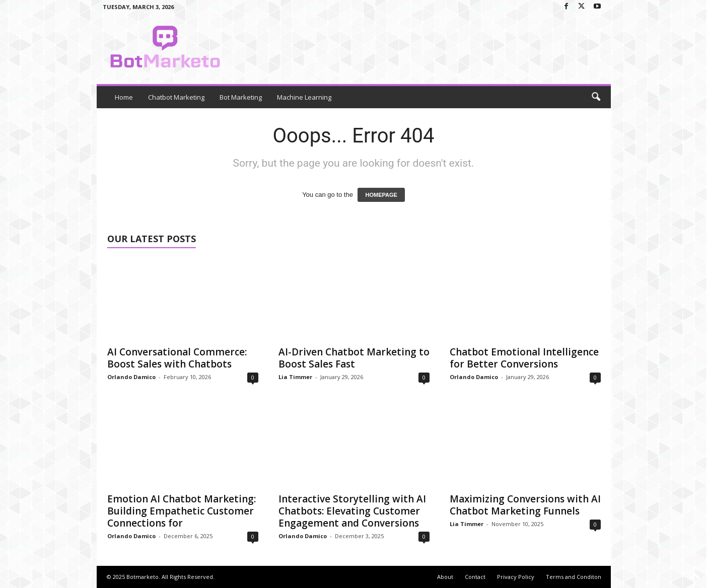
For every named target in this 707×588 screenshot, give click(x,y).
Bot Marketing (241, 97)
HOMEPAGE (381, 195)
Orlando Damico (131, 377)
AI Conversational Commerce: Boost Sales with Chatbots (177, 358)
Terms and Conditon (574, 577)
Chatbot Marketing (176, 97)
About (445, 577)
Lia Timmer (295, 377)
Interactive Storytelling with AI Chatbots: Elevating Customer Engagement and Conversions (352, 511)
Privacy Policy (516, 577)
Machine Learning (304, 97)
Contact (475, 577)
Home (124, 97)
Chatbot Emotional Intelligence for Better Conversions (524, 358)
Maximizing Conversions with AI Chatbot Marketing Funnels (525, 505)
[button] (596, 97)
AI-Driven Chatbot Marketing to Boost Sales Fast (354, 358)
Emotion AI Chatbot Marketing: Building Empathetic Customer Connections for (182, 511)
